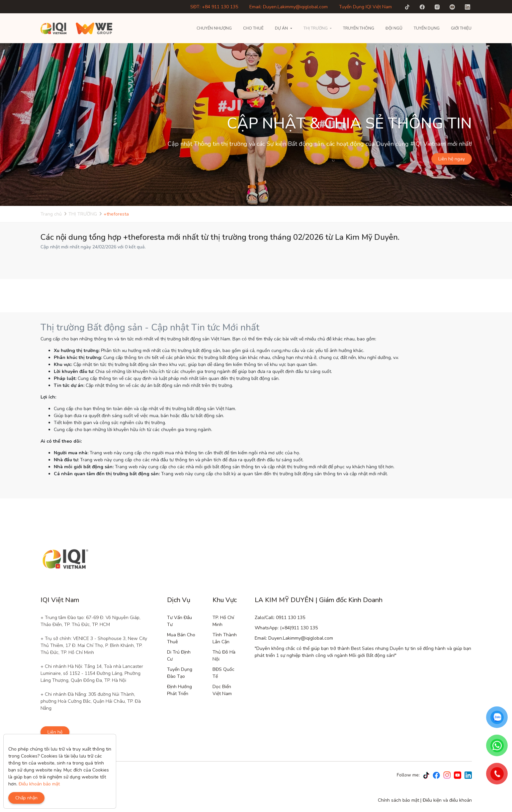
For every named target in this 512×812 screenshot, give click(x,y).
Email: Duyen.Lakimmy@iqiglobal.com (289, 7)
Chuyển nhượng (214, 28)
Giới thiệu (461, 28)
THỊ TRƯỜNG (316, 28)
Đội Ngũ (394, 28)
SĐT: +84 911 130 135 (214, 7)
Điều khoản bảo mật (39, 784)
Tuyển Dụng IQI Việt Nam (365, 7)
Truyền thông (359, 28)
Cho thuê (253, 28)
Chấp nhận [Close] (26, 798)
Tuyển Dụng (427, 28)
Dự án (281, 28)
